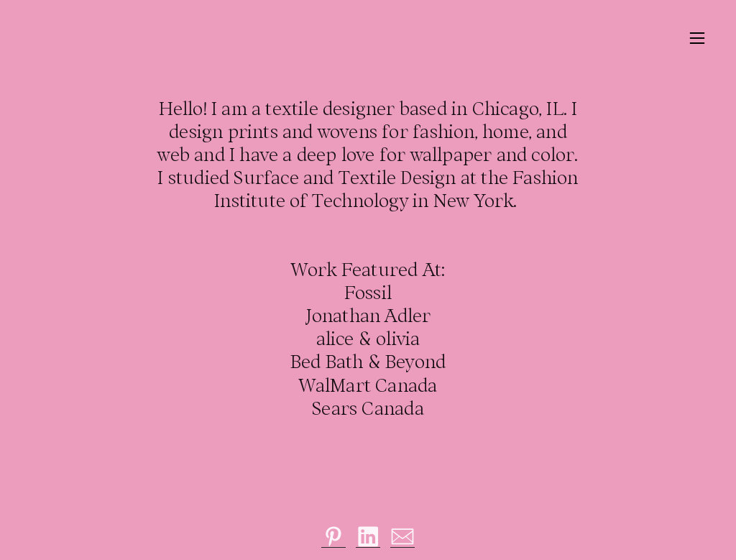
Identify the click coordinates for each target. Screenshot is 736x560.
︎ (697, 38)
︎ (334, 537)
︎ (368, 537)
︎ (403, 537)
